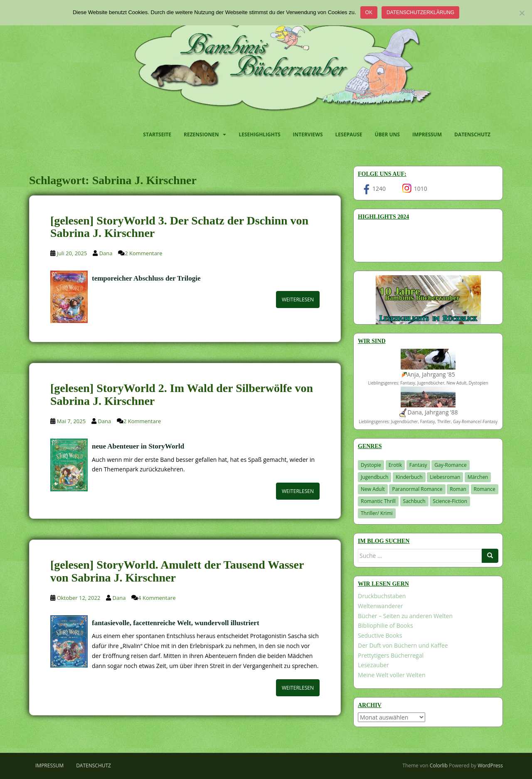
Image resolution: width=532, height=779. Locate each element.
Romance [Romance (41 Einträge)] (485, 489)
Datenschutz (472, 134)
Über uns (387, 134)
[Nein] (522, 13)
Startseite (157, 134)
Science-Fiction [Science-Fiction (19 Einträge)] (450, 501)
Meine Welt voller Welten (392, 675)
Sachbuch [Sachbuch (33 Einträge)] (414, 501)
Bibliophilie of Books (385, 625)
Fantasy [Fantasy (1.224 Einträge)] (418, 465)
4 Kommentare (157, 598)
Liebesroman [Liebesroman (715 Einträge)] (445, 477)
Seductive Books (380, 635)
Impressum (427, 134)
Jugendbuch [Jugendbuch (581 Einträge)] (374, 477)
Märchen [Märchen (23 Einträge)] (478, 477)
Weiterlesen (298, 300)
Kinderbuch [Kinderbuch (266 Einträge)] (409, 477)
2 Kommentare (143, 253)
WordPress (490, 765)
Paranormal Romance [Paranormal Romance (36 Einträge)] (417, 489)
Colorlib (439, 765)
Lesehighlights (259, 134)
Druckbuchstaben (382, 596)
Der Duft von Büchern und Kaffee (403, 645)
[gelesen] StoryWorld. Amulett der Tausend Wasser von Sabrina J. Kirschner (177, 571)
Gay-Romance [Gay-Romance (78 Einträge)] (451, 465)
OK (369, 12)
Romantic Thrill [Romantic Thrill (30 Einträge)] (378, 501)
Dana (106, 253)
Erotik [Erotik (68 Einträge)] (395, 465)
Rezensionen (201, 134)
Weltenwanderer (381, 606)
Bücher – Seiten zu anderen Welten (405, 616)
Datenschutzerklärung (420, 12)
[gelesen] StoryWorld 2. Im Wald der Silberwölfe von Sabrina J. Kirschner (182, 394)
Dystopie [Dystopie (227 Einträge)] (371, 465)
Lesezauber (373, 665)
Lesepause (349, 134)
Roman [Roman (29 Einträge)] (458, 489)
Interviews (308, 134)
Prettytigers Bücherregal (391, 655)
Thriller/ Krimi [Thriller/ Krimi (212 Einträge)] (377, 513)
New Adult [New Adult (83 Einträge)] (373, 489)
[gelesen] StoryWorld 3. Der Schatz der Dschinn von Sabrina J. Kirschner (179, 227)
